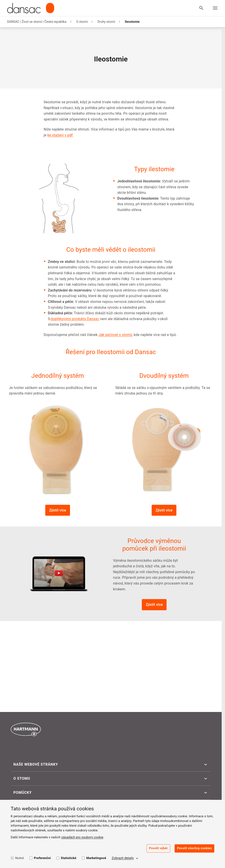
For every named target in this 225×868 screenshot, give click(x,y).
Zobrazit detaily (123, 858)
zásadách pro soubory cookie (82, 837)
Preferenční (42, 858)
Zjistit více (58, 510)
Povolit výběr (158, 848)
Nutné (20, 858)
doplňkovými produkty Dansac (75, 319)
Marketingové (96, 858)
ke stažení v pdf (60, 135)
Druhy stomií (106, 22)
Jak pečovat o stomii (115, 335)
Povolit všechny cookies (194, 848)
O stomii (82, 22)
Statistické (69, 858)
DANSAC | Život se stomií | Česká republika (37, 22)
